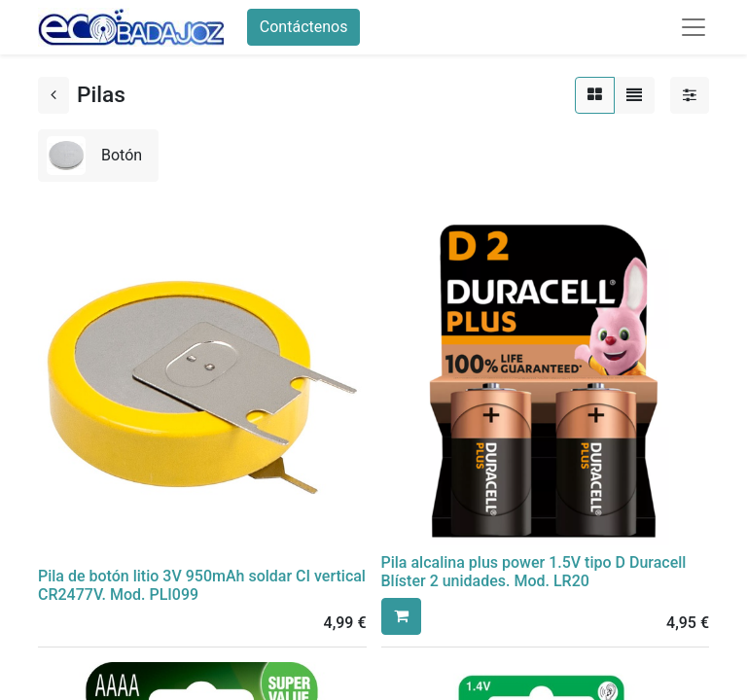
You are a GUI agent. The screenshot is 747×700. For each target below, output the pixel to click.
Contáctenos (304, 27)
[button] (401, 616)
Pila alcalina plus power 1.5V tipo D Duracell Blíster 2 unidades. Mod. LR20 (534, 572)
